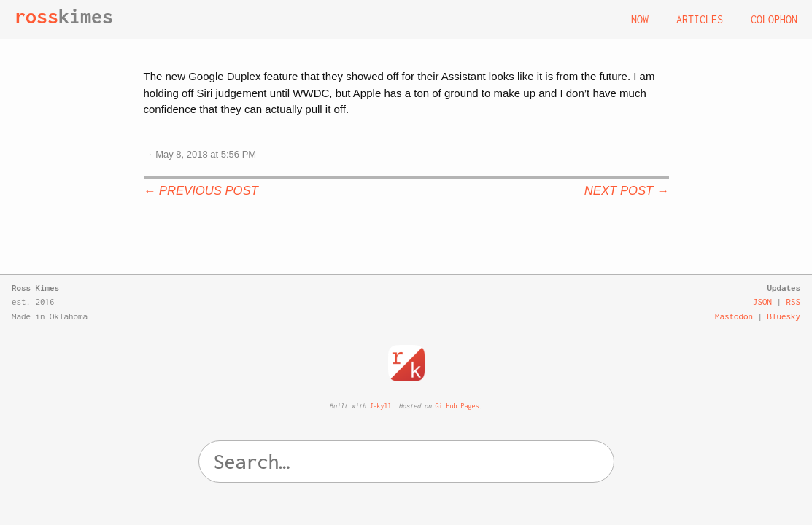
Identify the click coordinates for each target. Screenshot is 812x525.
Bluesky (784, 316)
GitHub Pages (457, 406)
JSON (762, 302)
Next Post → (627, 191)
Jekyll (381, 406)
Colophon (774, 19)
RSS (794, 302)
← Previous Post (201, 191)
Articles (700, 19)
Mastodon (734, 316)
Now (640, 19)
